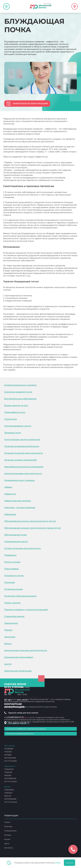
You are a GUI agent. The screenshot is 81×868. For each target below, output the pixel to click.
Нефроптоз (10, 494)
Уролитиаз (10, 637)
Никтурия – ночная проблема (20, 508)
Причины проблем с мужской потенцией (26, 610)
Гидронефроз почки (15, 412)
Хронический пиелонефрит (19, 657)
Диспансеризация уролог (18, 426)
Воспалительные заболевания (20, 399)
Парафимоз (10, 555)
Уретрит (8, 630)
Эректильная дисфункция (18, 671)
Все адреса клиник (19, 723)
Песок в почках (12, 562)
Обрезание (10, 514)
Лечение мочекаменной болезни (22, 446)
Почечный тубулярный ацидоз (20, 596)
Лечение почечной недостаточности (23, 453)
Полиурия (10, 582)
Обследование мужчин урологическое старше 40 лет (33, 528)
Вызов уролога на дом (16, 405)
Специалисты (10, 831)
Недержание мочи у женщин (19, 480)
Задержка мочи (13, 433)
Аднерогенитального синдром (20, 385)
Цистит (8, 664)
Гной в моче (11, 419)
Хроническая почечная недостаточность (26, 650)
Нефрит (8, 487)
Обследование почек (15, 535)
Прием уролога (12, 603)
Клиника (8, 826)
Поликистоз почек (14, 576)
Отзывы (8, 835)
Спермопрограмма (14, 616)
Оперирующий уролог (16, 542)
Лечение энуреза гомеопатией (20, 460)
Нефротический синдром (18, 501)
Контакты (9, 848)
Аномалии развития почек (18, 392)
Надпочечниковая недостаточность (23, 473)
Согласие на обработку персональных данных (26, 729)
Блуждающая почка (27, 370)
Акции (7, 839)
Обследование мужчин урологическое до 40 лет (30, 521)
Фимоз (8, 644)
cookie (58, 863)
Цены (7, 843)
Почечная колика (13, 589)
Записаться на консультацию (30, 104)
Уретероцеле (11, 623)
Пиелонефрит (12, 569)
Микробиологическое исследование (24, 467)
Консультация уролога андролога (22, 439)
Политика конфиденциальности (20, 734)
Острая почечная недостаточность (23, 548)
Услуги (7, 822)
